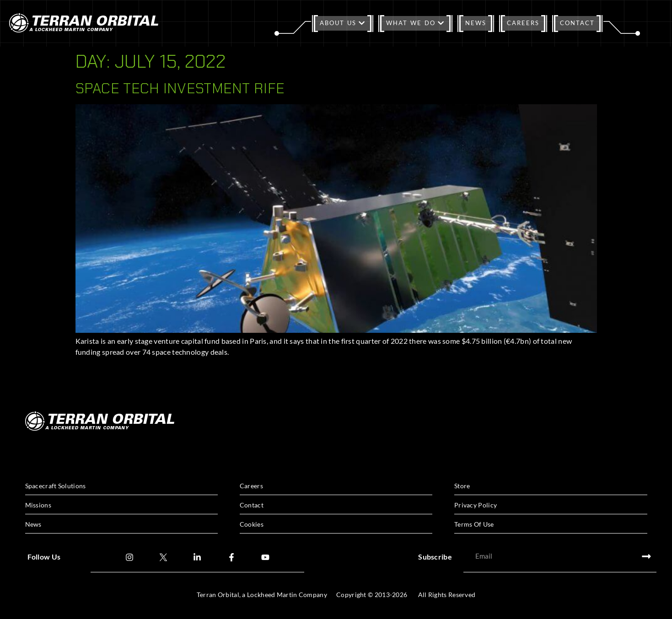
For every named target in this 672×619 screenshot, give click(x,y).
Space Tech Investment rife (180, 88)
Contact (577, 23)
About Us (343, 23)
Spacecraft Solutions (56, 486)
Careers (523, 23)
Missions (38, 505)
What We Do (415, 23)
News (476, 23)
